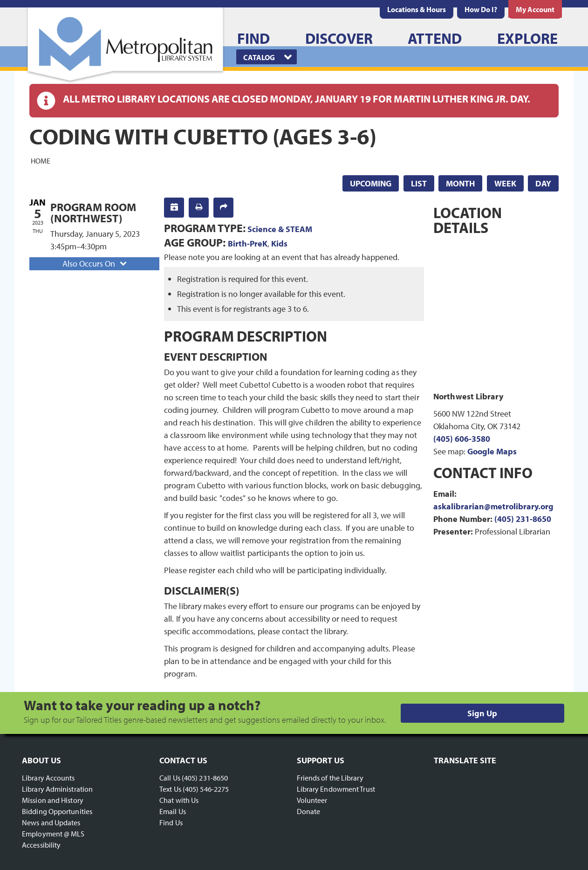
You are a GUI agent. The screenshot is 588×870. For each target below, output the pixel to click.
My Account (535, 9)
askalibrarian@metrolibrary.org (493, 506)
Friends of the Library (330, 778)
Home (41, 160)
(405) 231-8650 (523, 519)
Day (543, 183)
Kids (279, 243)
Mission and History (53, 800)
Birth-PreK (248, 243)
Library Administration (57, 789)
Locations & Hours (417, 9)
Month (460, 183)
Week (505, 183)
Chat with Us (179, 800)
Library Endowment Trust (336, 789)
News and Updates (51, 822)
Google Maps (492, 451)
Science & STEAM (280, 229)
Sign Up (482, 713)
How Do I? (481, 9)
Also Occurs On (96, 264)
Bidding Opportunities (57, 811)
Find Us (171, 822)
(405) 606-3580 (462, 439)
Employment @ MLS (53, 834)
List (419, 183)
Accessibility (41, 845)
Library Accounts (48, 778)
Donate (309, 811)
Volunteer (312, 800)
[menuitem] (417, 9)
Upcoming (371, 183)
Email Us (173, 811)
